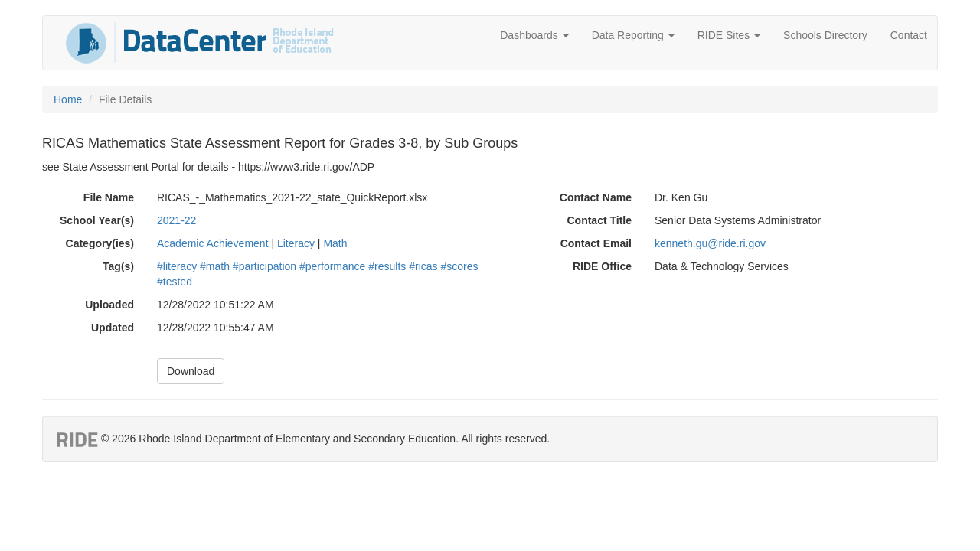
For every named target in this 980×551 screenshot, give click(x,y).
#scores (459, 266)
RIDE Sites (729, 35)
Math (335, 243)
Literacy (296, 243)
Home (68, 99)
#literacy (177, 266)
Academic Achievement (213, 243)
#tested (175, 282)
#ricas (423, 266)
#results (387, 266)
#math (215, 266)
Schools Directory (825, 35)
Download (191, 371)
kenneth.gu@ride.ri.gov (710, 243)
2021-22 (176, 220)
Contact (909, 35)
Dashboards (534, 35)
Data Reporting (633, 35)
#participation (265, 266)
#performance (332, 266)
